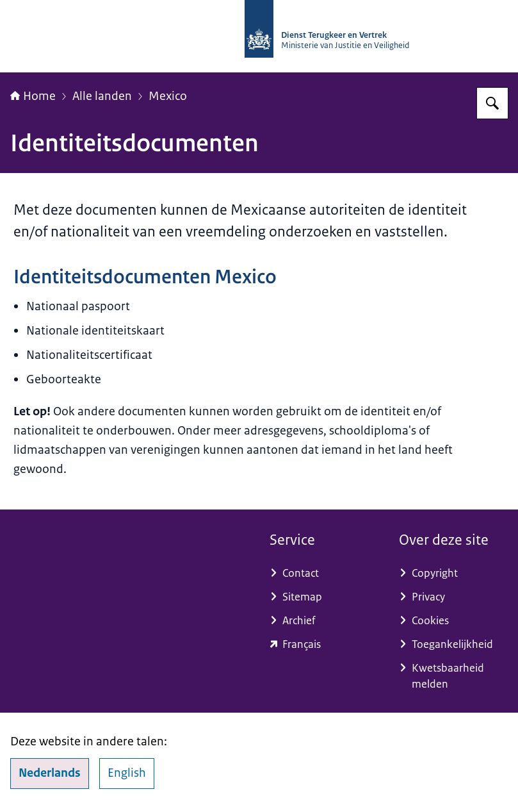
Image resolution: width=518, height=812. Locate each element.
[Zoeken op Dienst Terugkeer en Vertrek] (492, 103)
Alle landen (102, 96)
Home (33, 96)
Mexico (168, 96)
